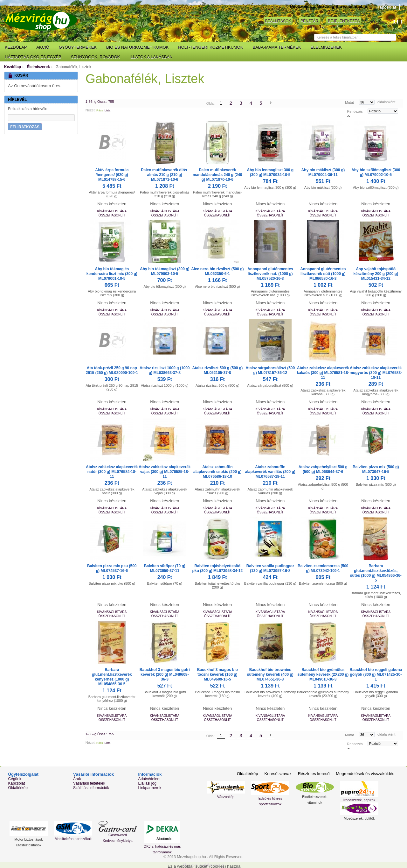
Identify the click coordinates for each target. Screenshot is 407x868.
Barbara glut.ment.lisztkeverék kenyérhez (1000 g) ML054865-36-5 (112, 677)
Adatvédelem (149, 779)
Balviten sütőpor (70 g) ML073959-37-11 (165, 568)
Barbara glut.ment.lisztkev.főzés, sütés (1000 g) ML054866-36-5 (376, 573)
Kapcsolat (386, 7)
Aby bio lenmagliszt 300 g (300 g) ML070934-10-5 (270, 172)
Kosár (367, 22)
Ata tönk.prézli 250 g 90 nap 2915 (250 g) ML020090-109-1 (112, 370)
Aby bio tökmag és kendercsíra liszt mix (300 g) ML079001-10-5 (112, 274)
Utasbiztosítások (29, 845)
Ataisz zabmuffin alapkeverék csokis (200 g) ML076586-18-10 (217, 472)
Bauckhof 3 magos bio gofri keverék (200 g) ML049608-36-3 (165, 674)
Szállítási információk (91, 788)
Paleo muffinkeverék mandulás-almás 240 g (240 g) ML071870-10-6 (217, 175)
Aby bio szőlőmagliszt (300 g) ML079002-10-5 (376, 172)
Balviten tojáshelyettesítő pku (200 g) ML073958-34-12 (217, 568)
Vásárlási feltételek (89, 783)
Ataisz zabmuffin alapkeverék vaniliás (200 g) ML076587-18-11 (270, 472)
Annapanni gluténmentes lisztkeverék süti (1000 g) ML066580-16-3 (323, 274)
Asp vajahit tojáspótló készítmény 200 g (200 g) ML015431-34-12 (376, 274)
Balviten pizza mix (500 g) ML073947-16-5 (376, 469)
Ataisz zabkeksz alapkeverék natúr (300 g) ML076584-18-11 (112, 472)
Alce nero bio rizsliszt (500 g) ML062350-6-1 (217, 271)
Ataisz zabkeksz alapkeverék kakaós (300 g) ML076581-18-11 (323, 373)
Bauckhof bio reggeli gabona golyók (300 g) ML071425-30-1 (376, 674)
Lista (107, 110)
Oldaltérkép (18, 788)
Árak (77, 779)
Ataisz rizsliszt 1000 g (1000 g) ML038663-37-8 (165, 370)
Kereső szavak (278, 774)
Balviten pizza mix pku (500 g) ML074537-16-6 (112, 568)
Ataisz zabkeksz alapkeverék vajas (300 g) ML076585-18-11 (165, 472)
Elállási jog (147, 783)
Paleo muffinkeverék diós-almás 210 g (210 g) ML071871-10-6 (165, 175)
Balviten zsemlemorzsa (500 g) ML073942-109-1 (323, 568)
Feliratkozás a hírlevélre (28, 109)
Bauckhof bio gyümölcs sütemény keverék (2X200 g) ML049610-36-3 (323, 674)
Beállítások (278, 21)
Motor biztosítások (28, 839)
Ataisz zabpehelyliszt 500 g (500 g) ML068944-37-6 (323, 469)
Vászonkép (226, 797)
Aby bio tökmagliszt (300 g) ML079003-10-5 (165, 271)
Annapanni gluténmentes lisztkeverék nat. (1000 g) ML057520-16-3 (270, 274)
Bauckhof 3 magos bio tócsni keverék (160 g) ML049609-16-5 (217, 674)
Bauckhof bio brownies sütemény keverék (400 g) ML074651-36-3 (270, 674)
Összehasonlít (112, 215)
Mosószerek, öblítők (359, 818)
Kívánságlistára (112, 211)
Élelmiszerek (38, 67)
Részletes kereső (314, 774)
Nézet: (91, 110)
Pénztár (309, 21)
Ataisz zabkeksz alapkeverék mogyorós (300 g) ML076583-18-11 (376, 373)
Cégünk (15, 779)
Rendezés (355, 111)
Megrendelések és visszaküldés (365, 774)
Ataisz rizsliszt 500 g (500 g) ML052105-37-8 (217, 370)
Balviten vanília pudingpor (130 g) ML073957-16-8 (270, 568)
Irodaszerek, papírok (359, 800)
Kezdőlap (13, 67)
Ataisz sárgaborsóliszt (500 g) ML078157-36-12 (270, 370)
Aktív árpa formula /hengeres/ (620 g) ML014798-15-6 (112, 175)
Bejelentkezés (344, 21)
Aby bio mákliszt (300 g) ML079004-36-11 (323, 172)
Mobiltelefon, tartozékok (73, 839)
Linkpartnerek (150, 788)
